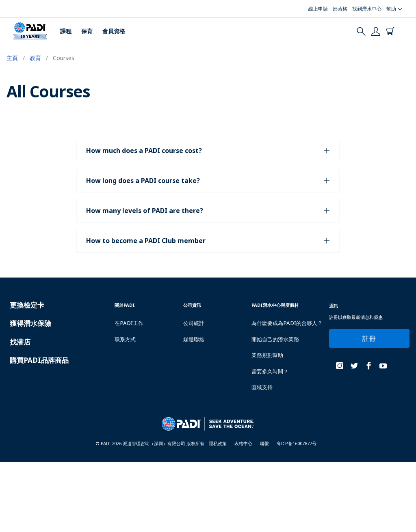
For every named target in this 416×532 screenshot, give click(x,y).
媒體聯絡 (194, 339)
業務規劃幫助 (267, 355)
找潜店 (20, 342)
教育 (35, 58)
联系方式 (125, 339)
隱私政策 (218, 443)
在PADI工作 (129, 323)
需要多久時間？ (270, 371)
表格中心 (243, 443)
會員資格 (114, 31)
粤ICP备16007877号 (297, 443)
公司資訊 (192, 305)
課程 (66, 31)
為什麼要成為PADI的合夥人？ (287, 323)
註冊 (369, 338)
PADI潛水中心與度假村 (275, 305)
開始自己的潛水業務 (275, 339)
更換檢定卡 (27, 305)
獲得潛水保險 (30, 323)
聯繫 (264, 443)
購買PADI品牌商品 (39, 360)
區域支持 (262, 387)
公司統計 (194, 323)
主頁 (12, 58)
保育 (87, 31)
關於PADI (125, 305)
